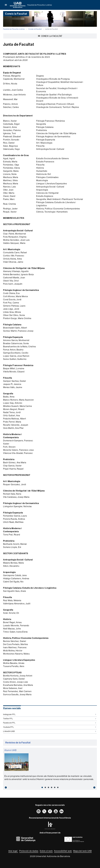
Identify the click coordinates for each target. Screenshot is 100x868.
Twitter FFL (50, 719)
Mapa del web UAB (82, 851)
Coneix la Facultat (35, 29)
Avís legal (13, 851)
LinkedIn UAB (50, 731)
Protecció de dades (29, 851)
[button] (10, 788)
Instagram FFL (50, 714)
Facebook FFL (50, 723)
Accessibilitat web (63, 851)
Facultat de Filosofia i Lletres (40, 5)
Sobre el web (46, 851)
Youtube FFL (50, 727)
